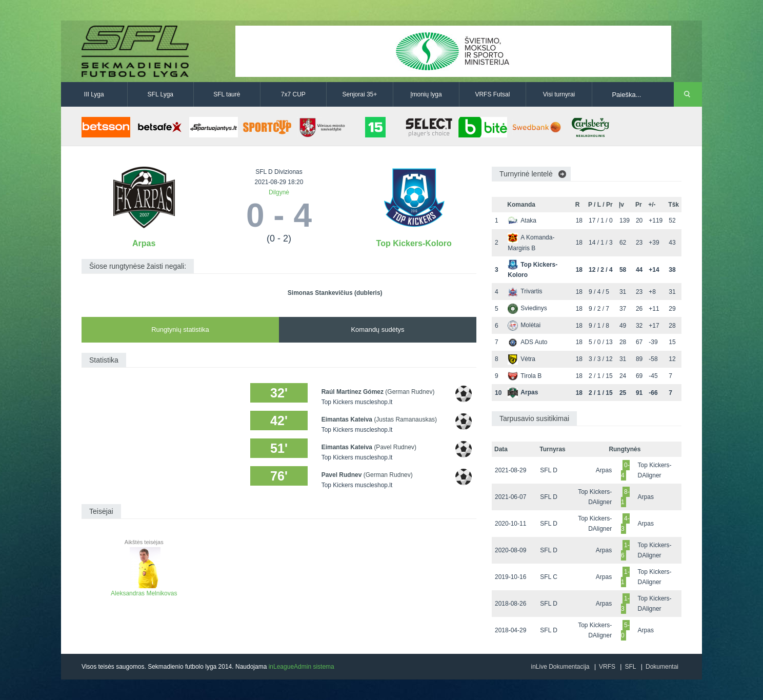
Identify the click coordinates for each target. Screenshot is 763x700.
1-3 (625, 604)
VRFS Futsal (492, 94)
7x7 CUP (293, 94)
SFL (630, 667)
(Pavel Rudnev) (395, 447)
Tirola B (525, 376)
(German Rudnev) (410, 392)
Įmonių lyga (426, 94)
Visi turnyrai (559, 94)
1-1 (625, 577)
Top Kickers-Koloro (414, 243)
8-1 (625, 497)
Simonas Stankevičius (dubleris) (335, 293)
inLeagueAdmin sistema (302, 667)
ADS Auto (527, 342)
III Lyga (94, 94)
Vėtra (521, 359)
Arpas (144, 243)
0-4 (625, 470)
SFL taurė (227, 94)
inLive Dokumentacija (560, 667)
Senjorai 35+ (360, 94)
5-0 (625, 630)
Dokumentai (662, 667)
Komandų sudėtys (377, 329)
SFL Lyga (160, 94)
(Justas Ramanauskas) (405, 419)
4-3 (625, 524)
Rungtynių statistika (180, 329)
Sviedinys (527, 308)
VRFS (607, 667)
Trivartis (525, 291)
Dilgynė (279, 192)
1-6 (625, 550)
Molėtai (524, 325)
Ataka (522, 221)
